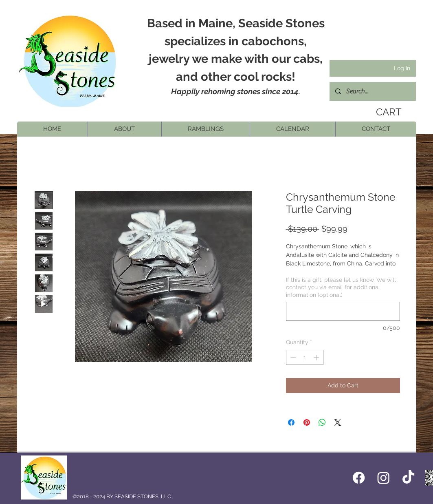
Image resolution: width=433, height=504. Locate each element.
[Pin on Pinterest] (307, 422)
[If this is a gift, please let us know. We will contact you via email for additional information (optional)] (343, 311)
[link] (386, 112)
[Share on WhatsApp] (322, 422)
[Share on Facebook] (291, 422)
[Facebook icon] (359, 478)
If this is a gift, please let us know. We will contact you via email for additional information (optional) (341, 287)
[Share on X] (338, 422)
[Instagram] (384, 478)
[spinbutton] (305, 357)
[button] (124, 129)
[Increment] (317, 357)
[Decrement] (292, 357)
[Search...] (372, 91)
